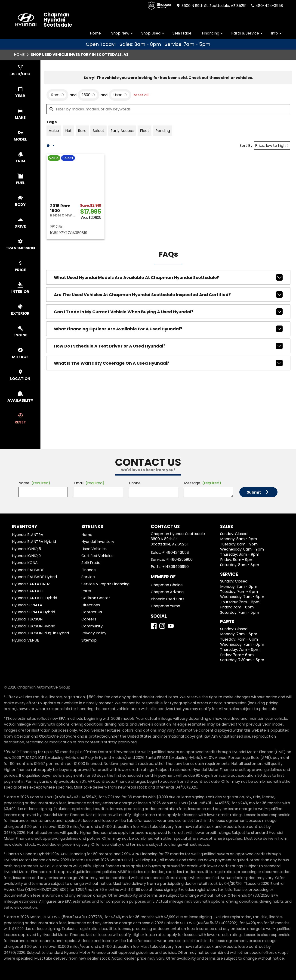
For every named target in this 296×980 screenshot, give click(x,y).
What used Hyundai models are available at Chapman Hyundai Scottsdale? (168, 306)
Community (92, 626)
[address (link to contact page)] (211, 6)
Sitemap (89, 640)
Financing (213, 33)
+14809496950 (176, 567)
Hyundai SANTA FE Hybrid (35, 598)
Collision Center (96, 598)
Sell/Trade (182, 33)
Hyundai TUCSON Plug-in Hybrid (40, 633)
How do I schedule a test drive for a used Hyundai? (168, 374)
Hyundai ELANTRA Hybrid (34, 542)
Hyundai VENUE (26, 640)
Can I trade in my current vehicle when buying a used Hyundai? (168, 340)
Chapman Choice (167, 585)
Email (89, 483)
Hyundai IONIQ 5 (26, 549)
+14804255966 (179, 559)
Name (34, 483)
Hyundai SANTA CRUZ (31, 584)
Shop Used (153, 33)
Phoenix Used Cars (168, 599)
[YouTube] (171, 626)
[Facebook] (154, 626)
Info (277, 33)
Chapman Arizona (167, 592)
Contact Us (92, 612)
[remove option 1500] (89, 123)
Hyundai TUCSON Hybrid (34, 626)
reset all (141, 124)
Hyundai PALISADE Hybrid (34, 577)
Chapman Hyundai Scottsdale (58, 20)
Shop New (123, 33)
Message (203, 483)
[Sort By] (272, 174)
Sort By (246, 174)
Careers (89, 619)
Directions (91, 605)
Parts (86, 591)
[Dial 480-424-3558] (267, 6)
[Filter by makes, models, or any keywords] (168, 138)
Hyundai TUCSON (27, 619)
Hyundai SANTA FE (28, 591)
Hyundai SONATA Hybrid (34, 612)
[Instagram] (162, 626)
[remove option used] (120, 123)
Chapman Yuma (165, 606)
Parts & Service (248, 33)
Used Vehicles (94, 549)
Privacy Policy (94, 633)
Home (95, 33)
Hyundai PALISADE (28, 570)
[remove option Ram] (57, 123)
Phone (135, 483)
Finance (89, 570)
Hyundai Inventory (98, 542)
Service (88, 577)
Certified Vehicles (97, 556)
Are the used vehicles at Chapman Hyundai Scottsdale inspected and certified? (168, 323)
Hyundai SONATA (27, 605)
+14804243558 (176, 553)
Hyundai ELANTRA (28, 535)
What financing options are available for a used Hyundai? (168, 357)
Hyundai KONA (25, 563)
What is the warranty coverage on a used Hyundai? (168, 391)
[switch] (20, 71)
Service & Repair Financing (105, 584)
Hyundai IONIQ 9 (26, 556)
